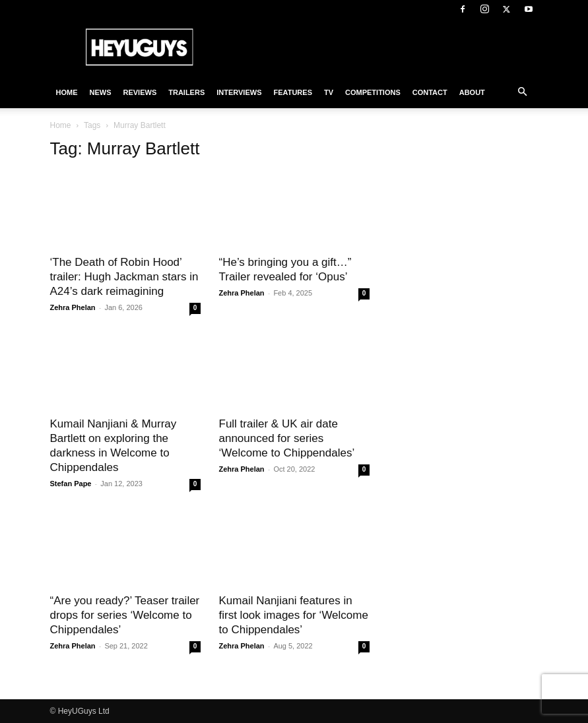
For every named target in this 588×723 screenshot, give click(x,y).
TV (329, 92)
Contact (430, 92)
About (472, 92)
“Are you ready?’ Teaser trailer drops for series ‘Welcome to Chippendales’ (125, 615)
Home (67, 92)
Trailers (186, 92)
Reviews (140, 92)
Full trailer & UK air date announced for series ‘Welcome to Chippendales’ (287, 438)
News (101, 92)
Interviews (239, 92)
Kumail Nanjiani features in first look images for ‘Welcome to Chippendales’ (294, 615)
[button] (523, 92)
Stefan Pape (71, 484)
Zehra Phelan (73, 307)
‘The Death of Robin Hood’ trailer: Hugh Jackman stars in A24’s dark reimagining (124, 277)
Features (293, 92)
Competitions (373, 92)
